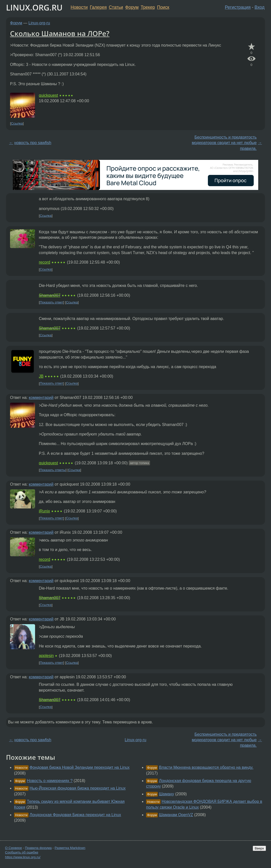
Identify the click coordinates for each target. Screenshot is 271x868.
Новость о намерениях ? (50, 781)
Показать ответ (52, 302)
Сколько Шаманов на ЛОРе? (60, 33)
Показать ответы (53, 470)
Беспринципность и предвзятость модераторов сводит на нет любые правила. (224, 143)
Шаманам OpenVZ (176, 815)
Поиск (163, 7)
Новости (79, 7)
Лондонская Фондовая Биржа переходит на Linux (75, 815)
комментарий (41, 398)
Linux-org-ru (39, 23)
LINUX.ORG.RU (34, 7)
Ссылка (17, 123)
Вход (259, 7)
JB (41, 376)
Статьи (116, 7)
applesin (46, 656)
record (44, 262)
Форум (132, 7)
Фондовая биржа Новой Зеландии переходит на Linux (80, 767)
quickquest (48, 95)
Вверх (259, 848)
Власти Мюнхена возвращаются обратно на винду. (206, 767)
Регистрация (238, 7)
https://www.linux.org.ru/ (23, 857)
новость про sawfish (33, 143)
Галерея (98, 7)
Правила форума (38, 848)
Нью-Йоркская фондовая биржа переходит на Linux (78, 788)
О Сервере (14, 848)
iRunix (44, 511)
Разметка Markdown (70, 848)
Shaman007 (50, 295)
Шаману (167, 794)
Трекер (148, 7)
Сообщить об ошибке (22, 852)
